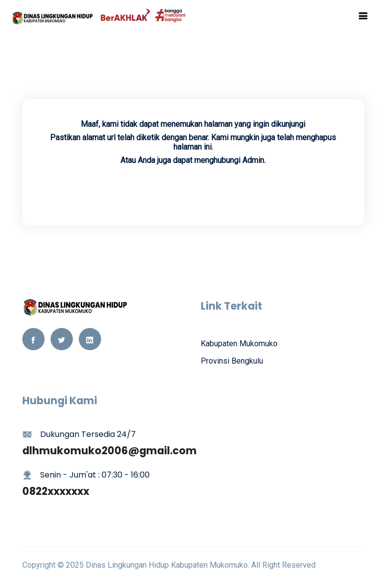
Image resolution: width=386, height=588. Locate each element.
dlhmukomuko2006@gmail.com (110, 451)
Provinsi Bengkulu (232, 361)
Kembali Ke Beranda (193, 188)
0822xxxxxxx (56, 491)
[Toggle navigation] (363, 16)
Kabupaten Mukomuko (239, 344)
